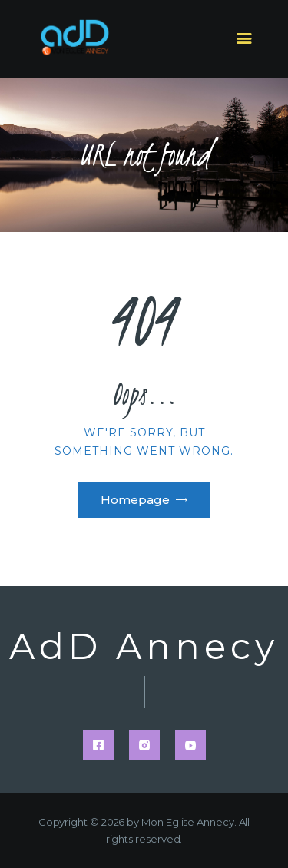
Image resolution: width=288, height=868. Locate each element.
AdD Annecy (144, 647)
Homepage (135, 500)
